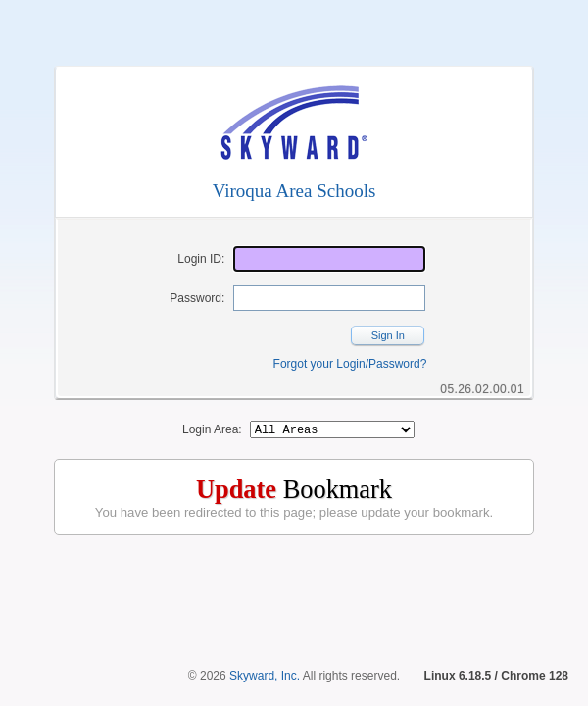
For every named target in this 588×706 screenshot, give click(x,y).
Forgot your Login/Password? (350, 364)
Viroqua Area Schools (294, 191)
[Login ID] (329, 259)
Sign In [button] (388, 335)
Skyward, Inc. (265, 676)
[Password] (329, 298)
